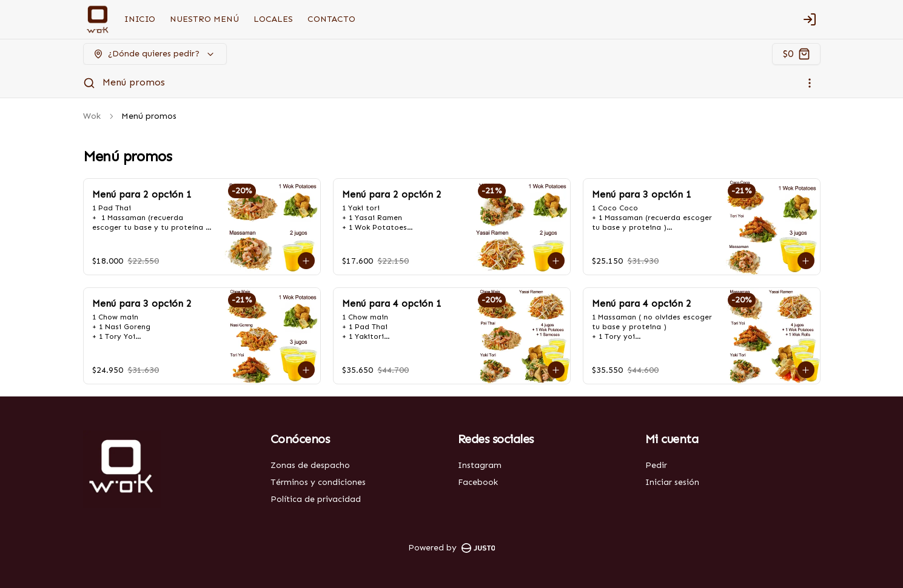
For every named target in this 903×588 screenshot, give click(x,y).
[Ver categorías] (810, 83)
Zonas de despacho (310, 465)
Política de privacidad (316, 499)
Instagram (480, 465)
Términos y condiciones (318, 482)
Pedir (656, 465)
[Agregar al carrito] (306, 261)
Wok (92, 116)
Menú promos (134, 82)
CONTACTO (331, 19)
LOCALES (273, 19)
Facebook (478, 482)
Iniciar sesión (672, 482)
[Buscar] (89, 83)
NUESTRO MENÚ (204, 19)
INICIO (140, 19)
